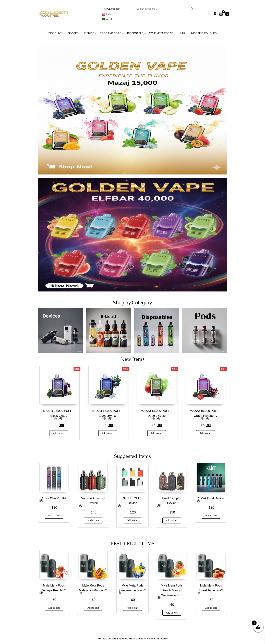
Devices (73, 33)
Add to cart (59, 433)
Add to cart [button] (54, 608)
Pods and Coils (111, 33)
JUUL (182, 33)
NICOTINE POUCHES (204, 33)
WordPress (128, 639)
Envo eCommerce (157, 639)
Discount (55, 33)
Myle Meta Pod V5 (161, 33)
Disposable (135, 33)
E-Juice (89, 33)
